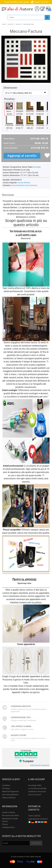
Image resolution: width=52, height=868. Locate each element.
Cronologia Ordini (35, 785)
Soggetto (11, 24)
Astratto (18, 24)
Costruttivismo (31, 185)
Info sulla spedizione (10, 795)
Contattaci (6, 785)
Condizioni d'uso (8, 827)
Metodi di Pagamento (10, 791)
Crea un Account (35, 795)
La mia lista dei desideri (37, 788)
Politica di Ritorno (9, 798)
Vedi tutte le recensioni (40, 765)
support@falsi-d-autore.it (38, 819)
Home (4, 24)
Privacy (5, 824)
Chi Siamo (6, 788)
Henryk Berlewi (24, 183)
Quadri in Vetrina (9, 812)
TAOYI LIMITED (34, 816)
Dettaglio (37, 167)
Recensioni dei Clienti (10, 815)
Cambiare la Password (37, 791)
